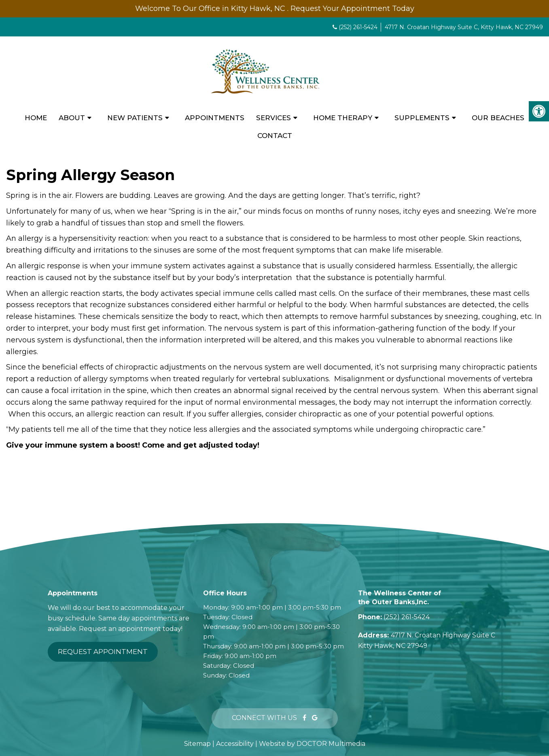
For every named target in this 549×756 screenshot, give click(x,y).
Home (36, 118)
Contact (275, 136)
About (72, 118)
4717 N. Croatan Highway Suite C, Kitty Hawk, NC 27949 (464, 27)
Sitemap (197, 744)
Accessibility (235, 744)
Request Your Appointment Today (352, 8)
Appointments (215, 118)
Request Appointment (103, 652)
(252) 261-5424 (358, 27)
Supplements (422, 118)
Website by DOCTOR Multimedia (312, 744)
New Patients (135, 118)
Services (273, 118)
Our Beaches (498, 118)
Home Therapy (343, 118)
